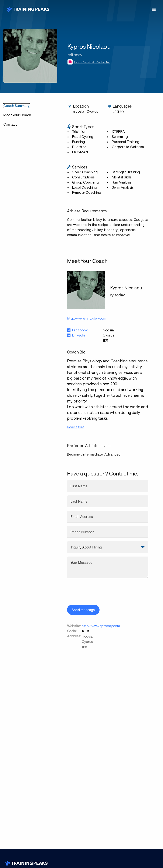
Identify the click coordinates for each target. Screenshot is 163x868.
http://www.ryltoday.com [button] (87, 318)
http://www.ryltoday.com (101, 626)
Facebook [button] (80, 330)
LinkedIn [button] (79, 335)
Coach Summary (17, 106)
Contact (10, 124)
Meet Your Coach (17, 115)
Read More (76, 427)
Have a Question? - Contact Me (92, 62)
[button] (83, 631)
